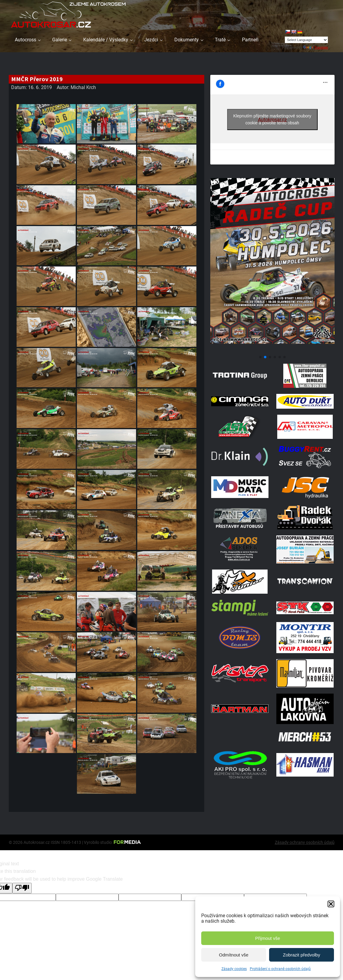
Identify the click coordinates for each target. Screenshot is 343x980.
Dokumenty (187, 40)
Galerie (60, 40)
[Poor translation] (22, 888)
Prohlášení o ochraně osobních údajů (280, 969)
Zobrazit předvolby (302, 955)
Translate (316, 47)
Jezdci (151, 40)
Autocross (25, 40)
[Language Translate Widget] (306, 40)
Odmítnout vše (234, 955)
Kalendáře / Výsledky (106, 40)
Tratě (220, 40)
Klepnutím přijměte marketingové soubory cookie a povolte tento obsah (272, 119)
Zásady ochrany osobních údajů (305, 842)
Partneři (250, 40)
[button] (331, 904)
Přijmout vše (268, 938)
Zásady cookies (234, 969)
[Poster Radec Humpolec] (272, 350)
